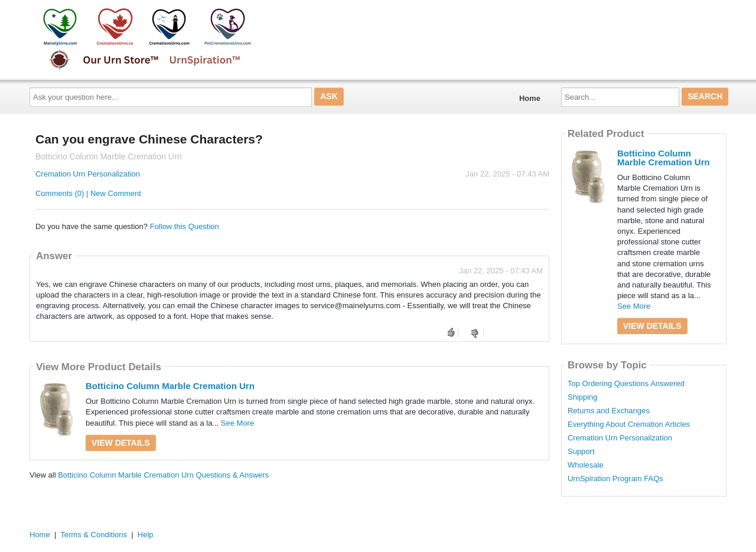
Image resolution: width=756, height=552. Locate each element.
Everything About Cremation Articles (629, 424)
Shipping (583, 397)
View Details (121, 443)
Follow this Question (185, 226)
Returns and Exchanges (609, 411)
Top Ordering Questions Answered (626, 384)
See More (237, 423)
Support (581, 452)
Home (530, 98)
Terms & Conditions (94, 535)
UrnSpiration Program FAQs (615, 479)
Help (146, 535)
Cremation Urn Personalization (88, 174)
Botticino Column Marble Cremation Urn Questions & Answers (163, 475)
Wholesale (586, 465)
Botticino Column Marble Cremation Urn (170, 386)
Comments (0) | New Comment (88, 193)
